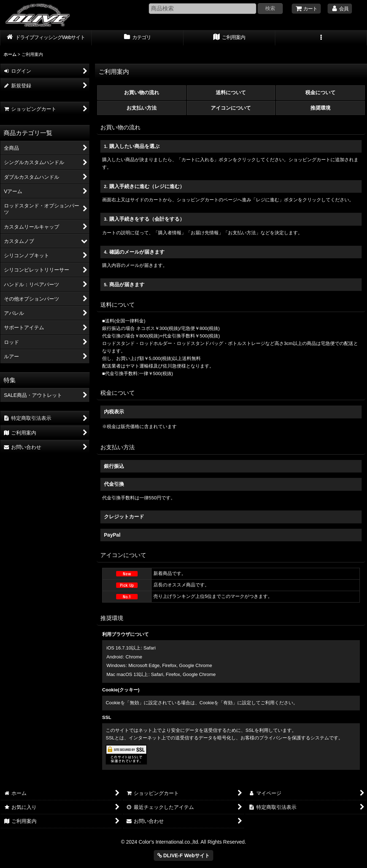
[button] (321, 38)
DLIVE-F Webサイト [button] (184, 855)
